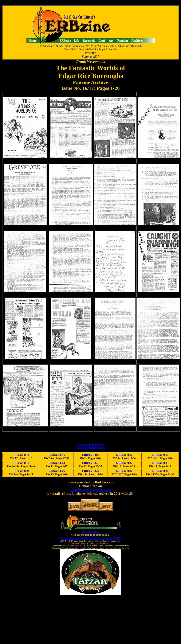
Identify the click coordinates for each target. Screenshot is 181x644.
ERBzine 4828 (160, 471)
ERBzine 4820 (57, 463)
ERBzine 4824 (21, 471)
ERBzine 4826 (90, 471)
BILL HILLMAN (90, 531)
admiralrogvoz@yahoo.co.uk (90, 490)
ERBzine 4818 (160, 455)
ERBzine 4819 (21, 463)
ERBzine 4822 (124, 463)
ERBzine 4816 (90, 455)
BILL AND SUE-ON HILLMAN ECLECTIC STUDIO (90, 538)
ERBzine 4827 (124, 471)
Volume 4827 (90, 57)
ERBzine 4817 (124, 455)
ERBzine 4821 (90, 463)
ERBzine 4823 (160, 463)
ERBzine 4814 (21, 455)
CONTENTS (90, 446)
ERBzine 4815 (57, 455)
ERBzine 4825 (57, 471)
